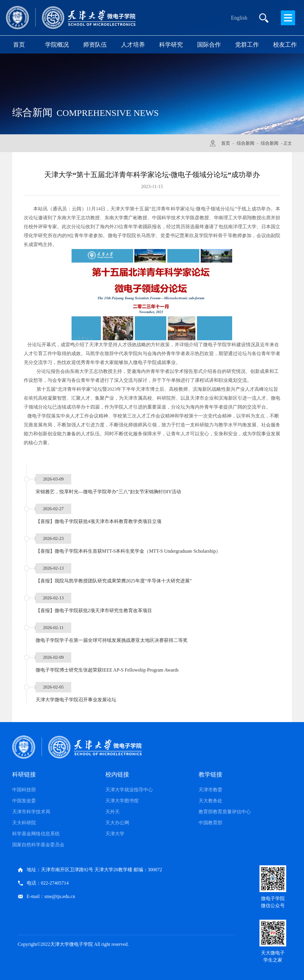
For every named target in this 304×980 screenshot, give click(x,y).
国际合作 (209, 45)
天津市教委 (210, 790)
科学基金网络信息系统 (36, 834)
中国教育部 (210, 823)
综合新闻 (246, 143)
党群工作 (247, 45)
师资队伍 (95, 45)
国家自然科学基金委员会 (38, 845)
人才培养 (133, 45)
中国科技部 (24, 790)
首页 (19, 45)
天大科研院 (24, 823)
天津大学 (115, 834)
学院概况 (57, 45)
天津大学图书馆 (122, 801)
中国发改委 (24, 801)
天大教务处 (210, 801)
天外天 (113, 812)
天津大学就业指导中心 (129, 790)
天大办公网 (117, 823)
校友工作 (285, 45)
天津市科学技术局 (31, 812)
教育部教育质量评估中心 (225, 812)
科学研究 (171, 45)
